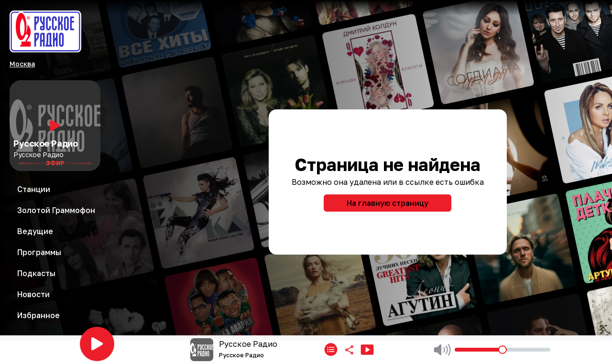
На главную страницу (388, 203)
